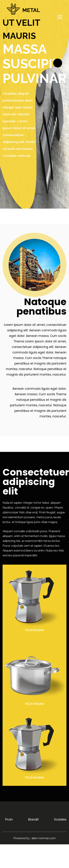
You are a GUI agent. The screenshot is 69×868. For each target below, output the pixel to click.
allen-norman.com (44, 838)
